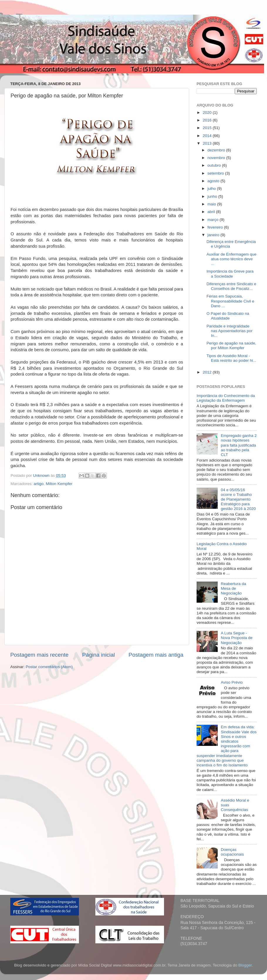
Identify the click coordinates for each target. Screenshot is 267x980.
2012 (208, 372)
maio (212, 204)
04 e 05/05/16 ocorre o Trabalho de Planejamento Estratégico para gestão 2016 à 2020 (238, 499)
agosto (214, 181)
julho (212, 189)
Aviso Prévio (232, 682)
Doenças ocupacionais (232, 852)
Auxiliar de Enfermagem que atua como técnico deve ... (231, 259)
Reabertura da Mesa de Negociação (233, 588)
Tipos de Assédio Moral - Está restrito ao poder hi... (231, 358)
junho (213, 196)
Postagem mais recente (39, 655)
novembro (217, 158)
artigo (39, 484)
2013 (208, 143)
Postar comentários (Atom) (49, 667)
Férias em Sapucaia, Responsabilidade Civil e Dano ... (230, 301)
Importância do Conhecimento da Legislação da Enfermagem (226, 398)
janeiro (214, 235)
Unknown (42, 475)
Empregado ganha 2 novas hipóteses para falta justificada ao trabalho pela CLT (239, 445)
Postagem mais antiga (156, 655)
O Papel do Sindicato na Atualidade (228, 316)
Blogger (245, 965)
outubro (215, 165)
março (213, 220)
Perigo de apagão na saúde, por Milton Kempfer (231, 345)
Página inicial (98, 655)
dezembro (217, 150)
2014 (208, 136)
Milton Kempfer (59, 484)
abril (212, 212)
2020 (208, 113)
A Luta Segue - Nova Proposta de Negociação (236, 638)
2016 (208, 120)
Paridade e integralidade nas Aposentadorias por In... (230, 331)
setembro (216, 173)
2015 (208, 128)
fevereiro (216, 227)
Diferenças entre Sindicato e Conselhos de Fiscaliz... (231, 286)
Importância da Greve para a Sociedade (230, 274)
